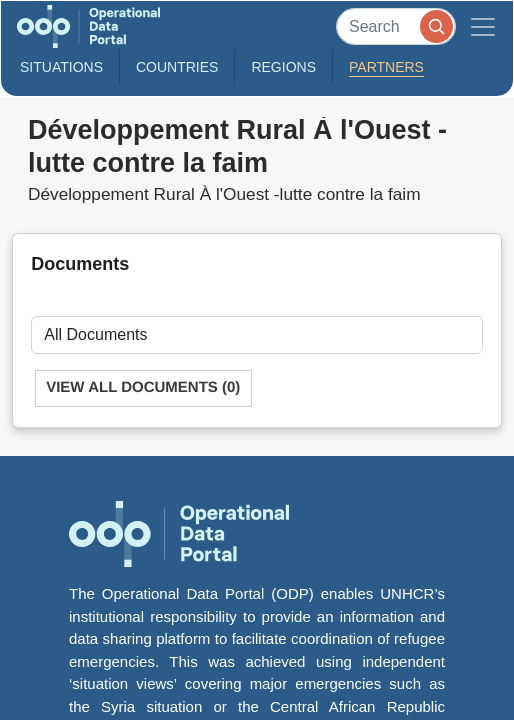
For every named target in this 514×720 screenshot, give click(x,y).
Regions (283, 67)
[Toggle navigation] (483, 26)
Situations (61, 67)
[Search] (396, 26)
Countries (177, 67)
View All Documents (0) (143, 387)
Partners (386, 67)
